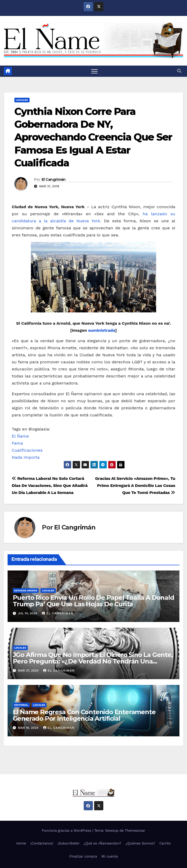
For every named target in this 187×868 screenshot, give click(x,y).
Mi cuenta (110, 856)
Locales (22, 100)
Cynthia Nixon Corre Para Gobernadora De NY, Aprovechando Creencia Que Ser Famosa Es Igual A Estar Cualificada (93, 137)
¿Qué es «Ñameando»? (102, 843)
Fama (17, 443)
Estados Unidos (26, 590)
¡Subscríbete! (69, 843)
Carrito (165, 843)
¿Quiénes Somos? (140, 843)
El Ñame (20, 436)
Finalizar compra (83, 856)
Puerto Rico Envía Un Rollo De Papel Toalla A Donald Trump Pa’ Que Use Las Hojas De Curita (93, 601)
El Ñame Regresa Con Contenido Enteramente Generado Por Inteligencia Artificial (84, 715)
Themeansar (135, 831)
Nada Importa (26, 457)
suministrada (102, 330)
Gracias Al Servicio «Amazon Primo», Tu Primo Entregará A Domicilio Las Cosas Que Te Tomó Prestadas (135, 485)
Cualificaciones (27, 450)
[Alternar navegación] (94, 71)
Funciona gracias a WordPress (67, 831)
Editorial (21, 705)
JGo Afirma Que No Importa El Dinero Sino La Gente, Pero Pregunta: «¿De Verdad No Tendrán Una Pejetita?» (93, 661)
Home (21, 843)
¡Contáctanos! (42, 843)
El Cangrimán (54, 179)
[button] (179, 71)
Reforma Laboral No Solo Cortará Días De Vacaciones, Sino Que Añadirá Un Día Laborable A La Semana (50, 485)
